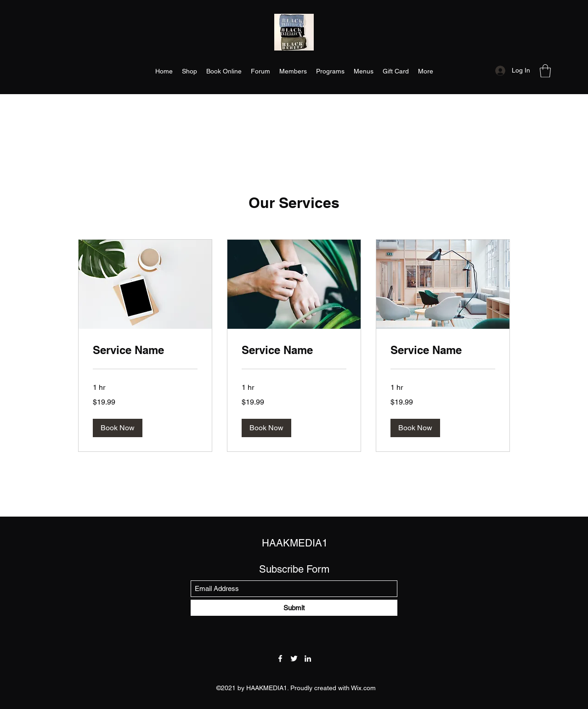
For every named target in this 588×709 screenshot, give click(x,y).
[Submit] (294, 608)
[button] (545, 71)
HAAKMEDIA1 (295, 543)
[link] (145, 350)
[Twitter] (294, 658)
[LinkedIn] (308, 658)
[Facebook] (280, 658)
